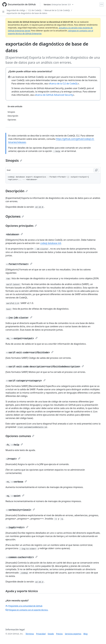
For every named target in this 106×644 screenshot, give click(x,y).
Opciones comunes (20, 436)
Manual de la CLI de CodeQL (57, 10)
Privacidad (41, 634)
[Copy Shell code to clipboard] (96, 170)
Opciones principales (21, 226)
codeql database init (51, 243)
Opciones (15, 216)
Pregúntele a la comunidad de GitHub (24, 606)
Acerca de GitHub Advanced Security (54, 95)
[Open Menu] (102, 4)
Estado (51, 634)
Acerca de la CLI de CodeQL (64, 84)
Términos (30, 634)
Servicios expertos (73, 634)
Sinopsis (14, 160)
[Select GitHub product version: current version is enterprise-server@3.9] (58, 4)
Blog (86, 634)
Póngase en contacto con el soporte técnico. (27, 610)
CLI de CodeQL (35, 10)
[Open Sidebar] (3, 12)
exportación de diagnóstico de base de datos (27, 13)
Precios (59, 634)
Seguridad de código (16, 10)
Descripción (17, 191)
